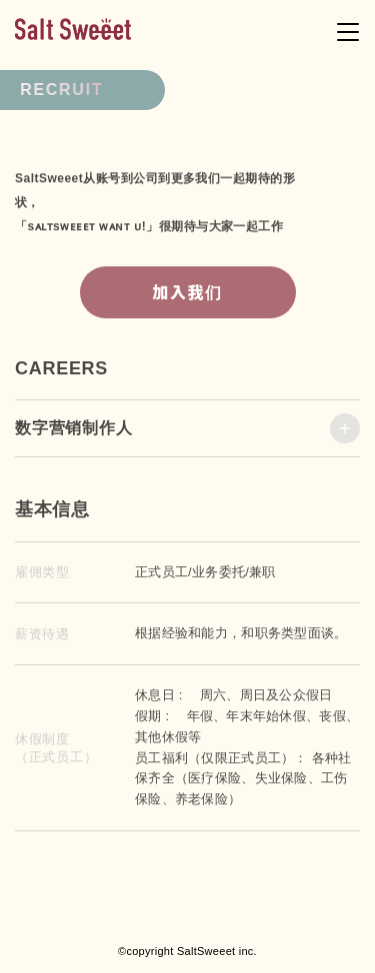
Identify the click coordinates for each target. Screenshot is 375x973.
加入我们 (187, 296)
